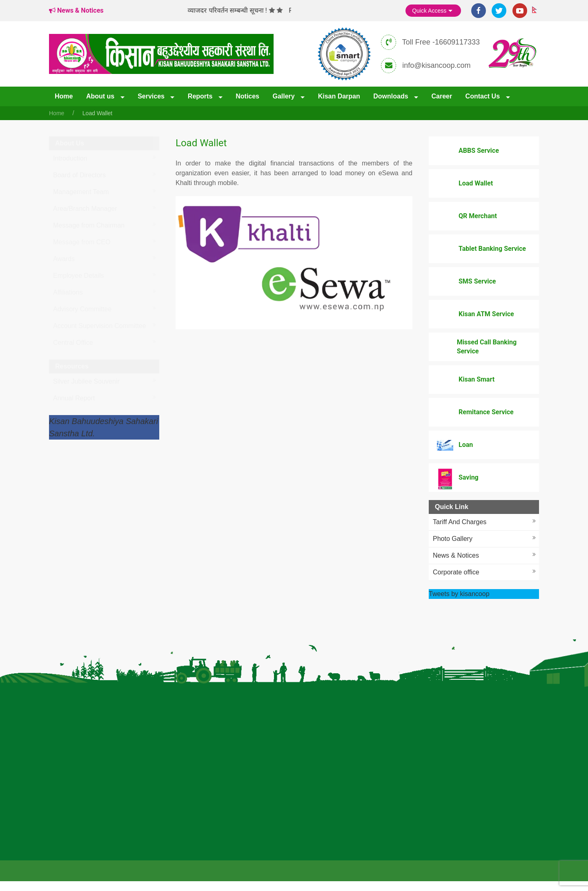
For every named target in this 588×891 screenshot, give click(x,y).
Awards (64, 259)
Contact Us (484, 96)
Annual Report (74, 398)
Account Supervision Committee (100, 326)
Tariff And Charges (460, 522)
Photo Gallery (453, 539)
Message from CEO (82, 242)
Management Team (81, 192)
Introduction (70, 158)
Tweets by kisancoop (459, 594)
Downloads (392, 96)
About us (101, 96)
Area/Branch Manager (85, 209)
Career (442, 96)
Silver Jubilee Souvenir (86, 381)
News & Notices (456, 555)
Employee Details (79, 276)
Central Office (73, 343)
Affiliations (68, 292)
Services (152, 96)
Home (64, 96)
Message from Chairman (89, 225)
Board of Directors (79, 175)
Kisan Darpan (339, 96)
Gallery (284, 96)
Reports (201, 96)
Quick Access (433, 11)
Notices (247, 96)
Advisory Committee (82, 309)
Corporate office (456, 572)
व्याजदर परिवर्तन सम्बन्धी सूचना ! (232, 10)
